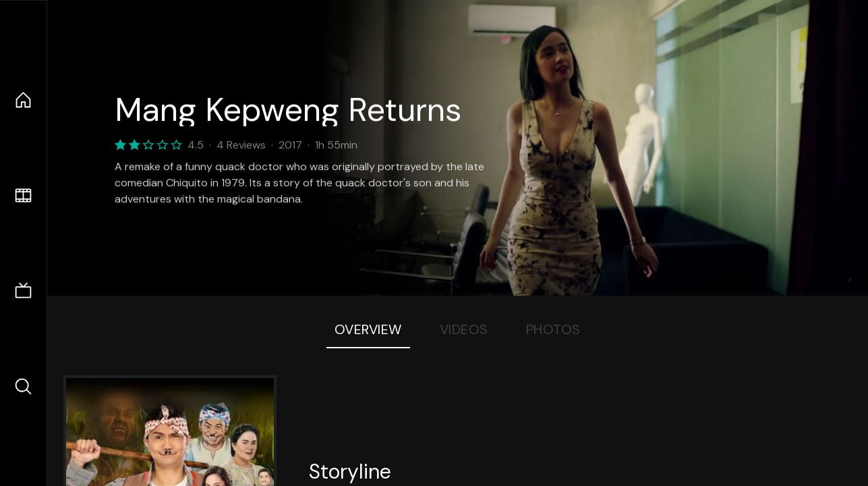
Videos (464, 329)
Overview (368, 329)
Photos (553, 329)
